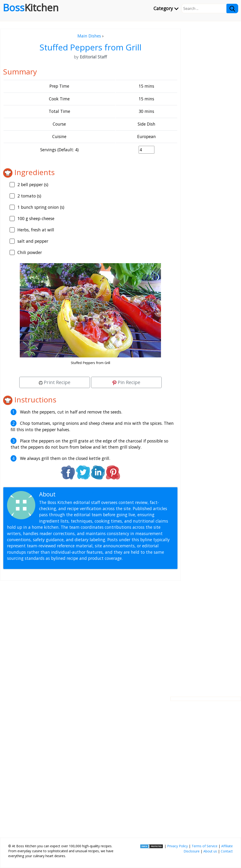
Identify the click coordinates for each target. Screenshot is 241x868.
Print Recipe (55, 382)
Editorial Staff (75, 494)
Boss (31, 8)
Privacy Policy (177, 846)
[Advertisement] (90, 635)
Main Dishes (89, 36)
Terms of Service (205, 846)
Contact (227, 851)
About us (210, 851)
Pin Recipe (126, 382)
